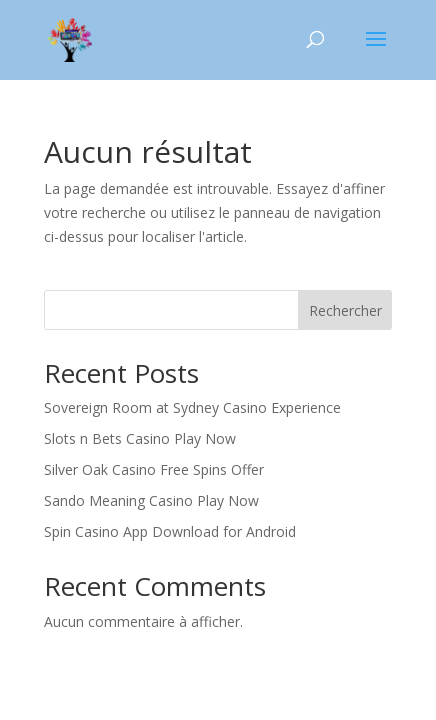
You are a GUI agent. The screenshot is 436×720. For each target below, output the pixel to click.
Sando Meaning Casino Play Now (151, 500)
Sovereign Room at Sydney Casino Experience (192, 407)
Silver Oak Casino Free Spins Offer (154, 469)
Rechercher (345, 310)
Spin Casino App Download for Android (170, 531)
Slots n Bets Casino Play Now (140, 438)
